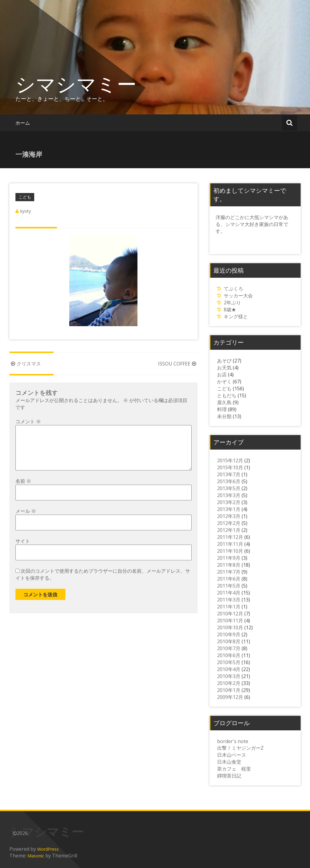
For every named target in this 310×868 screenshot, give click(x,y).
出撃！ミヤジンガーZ (240, 748)
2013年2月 (229, 502)
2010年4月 (229, 669)
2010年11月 (230, 621)
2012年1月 (229, 530)
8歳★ (230, 310)
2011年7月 (229, 572)
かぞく (224, 382)
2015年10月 (230, 467)
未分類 (224, 416)
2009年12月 (230, 697)
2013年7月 (229, 474)
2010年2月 (229, 683)
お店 (222, 375)
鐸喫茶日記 (229, 776)
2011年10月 (230, 551)
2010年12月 (230, 614)
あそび (224, 361)
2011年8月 (229, 565)
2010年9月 (229, 634)
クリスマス (25, 364)
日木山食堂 (229, 762)
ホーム (23, 123)
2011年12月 (230, 537)
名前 (23, 491)
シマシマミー (76, 84)
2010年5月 (229, 662)
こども (25, 197)
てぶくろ (233, 289)
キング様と (236, 316)
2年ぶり (232, 303)
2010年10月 (230, 627)
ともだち (227, 395)
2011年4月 (229, 593)
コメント (28, 421)
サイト (23, 551)
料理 (222, 409)
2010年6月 (229, 655)
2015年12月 (230, 460)
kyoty (26, 211)
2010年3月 (229, 676)
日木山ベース (232, 755)
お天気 (224, 368)
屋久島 (224, 402)
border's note (233, 741)
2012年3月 (229, 516)
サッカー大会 (238, 296)
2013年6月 (229, 481)
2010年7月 (229, 648)
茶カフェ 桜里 (234, 769)
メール (26, 521)
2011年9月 (229, 558)
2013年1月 (229, 509)
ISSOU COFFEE (178, 364)
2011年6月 (229, 579)
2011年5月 (229, 586)
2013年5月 (229, 488)
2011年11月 (230, 544)
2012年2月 (229, 523)
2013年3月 (229, 495)
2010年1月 (229, 690)
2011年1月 (229, 607)
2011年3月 (229, 600)
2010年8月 (229, 641)
